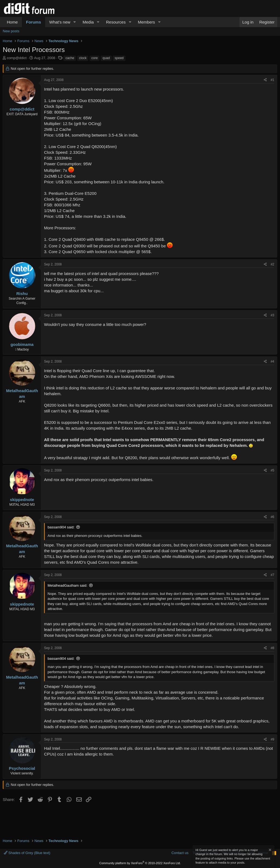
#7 (272, 575)
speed (119, 58)
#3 (272, 315)
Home (12, 22)
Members (146, 22)
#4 (272, 361)
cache (70, 58)
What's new (60, 22)
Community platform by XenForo (140, 863)
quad (106, 58)
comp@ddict (17, 58)
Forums (33, 22)
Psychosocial (22, 768)
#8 (272, 648)
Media (88, 22)
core (94, 58)
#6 (272, 517)
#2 (272, 264)
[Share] (265, 80)
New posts (11, 31)
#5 (272, 470)
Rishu (22, 293)
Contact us (180, 853)
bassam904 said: (61, 527)
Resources (116, 22)
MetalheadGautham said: (67, 585)
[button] (75, 22)
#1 (272, 80)
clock (83, 58)
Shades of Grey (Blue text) (27, 853)
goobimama (22, 344)
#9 (272, 739)
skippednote (22, 500)
